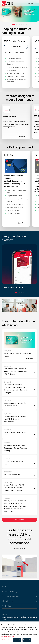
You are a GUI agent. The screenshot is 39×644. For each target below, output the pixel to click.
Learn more (23, 136)
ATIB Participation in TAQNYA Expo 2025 (15, 433)
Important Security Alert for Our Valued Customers (15, 404)
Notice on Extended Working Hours (14, 463)
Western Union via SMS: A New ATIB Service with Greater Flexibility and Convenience (15, 488)
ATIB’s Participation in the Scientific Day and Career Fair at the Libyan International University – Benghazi (16, 389)
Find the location (19, 549)
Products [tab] (7, 53)
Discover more (16, 47)
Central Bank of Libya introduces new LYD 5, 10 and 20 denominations (16, 419)
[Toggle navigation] (36, 3)
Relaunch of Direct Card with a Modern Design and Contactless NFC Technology (15, 371)
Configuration (6, 640)
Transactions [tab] (19, 53)
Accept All (17, 640)
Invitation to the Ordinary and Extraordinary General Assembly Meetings (15, 448)
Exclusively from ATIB (12, 474)
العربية (29, 3)
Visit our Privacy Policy (8, 636)
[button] (14, 24)
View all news (19, 520)
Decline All (27, 640)
